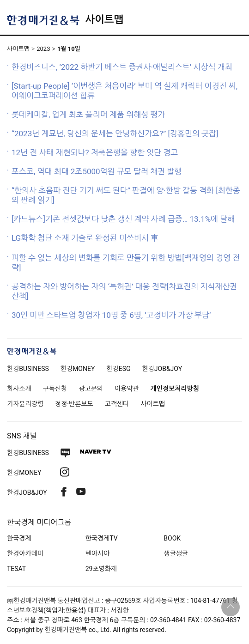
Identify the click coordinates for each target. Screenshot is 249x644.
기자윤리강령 (25, 404)
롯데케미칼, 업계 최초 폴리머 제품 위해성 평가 (88, 115)
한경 (28, 369)
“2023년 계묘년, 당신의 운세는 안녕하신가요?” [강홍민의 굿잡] (115, 134)
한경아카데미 (25, 553)
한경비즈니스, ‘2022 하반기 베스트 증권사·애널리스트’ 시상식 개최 (122, 67)
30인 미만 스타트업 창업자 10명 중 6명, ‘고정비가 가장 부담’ (111, 315)
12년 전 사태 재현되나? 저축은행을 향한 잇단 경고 (95, 152)
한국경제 (19, 538)
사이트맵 (104, 20)
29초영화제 (101, 569)
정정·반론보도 (74, 404)
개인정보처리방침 (175, 389)
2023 (43, 49)
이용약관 (127, 389)
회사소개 (19, 389)
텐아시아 (98, 553)
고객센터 (117, 404)
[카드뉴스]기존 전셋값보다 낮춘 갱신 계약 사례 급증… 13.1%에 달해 (123, 219)
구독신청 (55, 389)
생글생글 (176, 553)
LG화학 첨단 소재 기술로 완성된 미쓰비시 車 (85, 238)
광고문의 (91, 389)
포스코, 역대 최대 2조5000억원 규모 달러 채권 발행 (97, 171)
